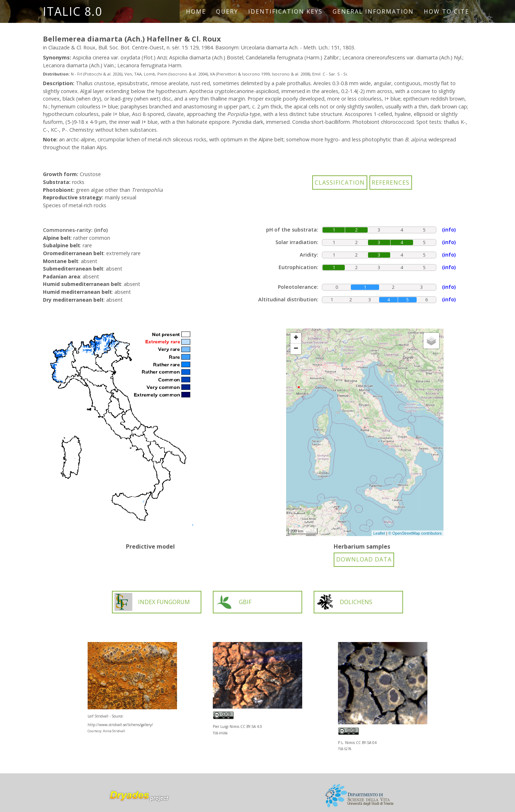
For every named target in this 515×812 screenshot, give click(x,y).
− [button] (296, 349)
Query (227, 11)
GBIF (233, 602)
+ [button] (296, 338)
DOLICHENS (344, 602)
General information (373, 11)
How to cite (447, 11)
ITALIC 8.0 (73, 11)
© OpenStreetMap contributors (415, 533)
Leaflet (379, 533)
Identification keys (285, 11)
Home (196, 11)
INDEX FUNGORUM (152, 602)
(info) (101, 230)
